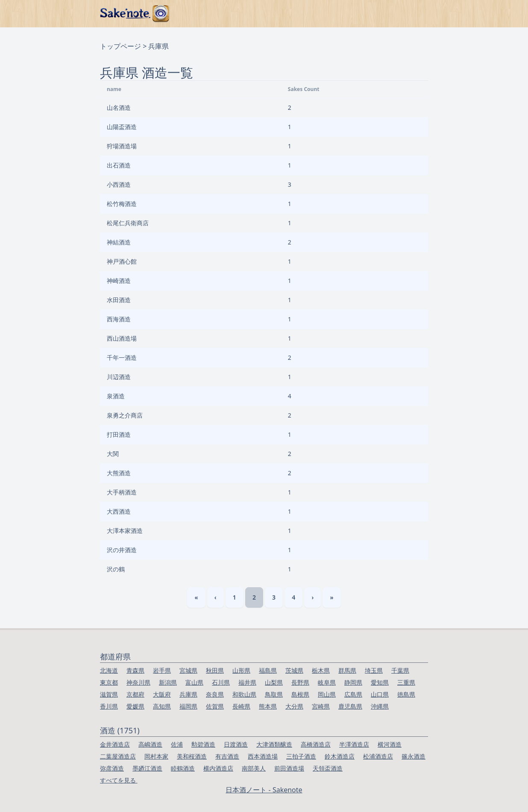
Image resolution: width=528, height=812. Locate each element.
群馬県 (347, 670)
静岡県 (353, 682)
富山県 (194, 682)
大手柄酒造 (122, 492)
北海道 (109, 670)
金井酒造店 (115, 744)
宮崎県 (321, 706)
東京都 (109, 682)
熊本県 (268, 706)
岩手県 (162, 670)
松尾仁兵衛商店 (128, 223)
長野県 (300, 682)
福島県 (268, 670)
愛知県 (380, 682)
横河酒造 (390, 744)
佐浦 (177, 744)
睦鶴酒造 (183, 768)
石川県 (221, 682)
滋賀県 (109, 694)
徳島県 (406, 694)
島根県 (300, 694)
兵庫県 (188, 694)
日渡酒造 (236, 744)
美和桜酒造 (192, 756)
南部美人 (254, 768)
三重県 (406, 682)
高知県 (162, 706)
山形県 (241, 670)
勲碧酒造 (203, 744)
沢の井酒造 (122, 550)
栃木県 (321, 670)
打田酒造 (119, 434)
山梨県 (274, 682)
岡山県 (327, 694)
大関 (113, 454)
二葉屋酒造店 (118, 756)
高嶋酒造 (150, 744)
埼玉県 (374, 670)
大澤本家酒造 (125, 531)
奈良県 (215, 694)
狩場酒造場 (122, 146)
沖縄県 (380, 706)
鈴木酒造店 (340, 756)
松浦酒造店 (378, 756)
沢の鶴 (116, 569)
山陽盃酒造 (122, 127)
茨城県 (294, 670)
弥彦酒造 (112, 768)
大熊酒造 (119, 473)
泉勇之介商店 (125, 415)
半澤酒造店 (354, 744)
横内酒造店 (218, 768)
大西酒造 (119, 511)
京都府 (135, 694)
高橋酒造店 (316, 744)
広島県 (353, 694)
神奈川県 (138, 682)
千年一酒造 (122, 357)
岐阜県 (327, 682)
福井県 (247, 682)
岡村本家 (156, 756)
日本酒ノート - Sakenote (264, 790)
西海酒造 (119, 319)
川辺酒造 (119, 377)
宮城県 (188, 670)
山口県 (380, 694)
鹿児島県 (350, 706)
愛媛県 (135, 706)
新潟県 (168, 682)
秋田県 (215, 670)
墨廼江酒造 (147, 768)
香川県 (109, 706)
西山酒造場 (122, 338)
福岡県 (188, 706)
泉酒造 (116, 396)
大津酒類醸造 (274, 744)
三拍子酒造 (301, 756)
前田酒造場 (289, 768)
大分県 (294, 706)
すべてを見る (119, 780)
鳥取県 (274, 694)
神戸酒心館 (122, 261)
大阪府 (162, 694)
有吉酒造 (227, 756)
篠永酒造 (414, 756)
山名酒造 (119, 107)
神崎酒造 (119, 281)
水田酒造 (119, 300)
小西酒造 (119, 184)
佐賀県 (215, 706)
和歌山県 (244, 694)
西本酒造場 (263, 756)
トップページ (120, 46)
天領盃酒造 (328, 768)
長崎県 (241, 706)
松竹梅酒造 (122, 204)
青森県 (135, 670)
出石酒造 (119, 165)
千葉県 (400, 670)
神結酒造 (119, 242)
